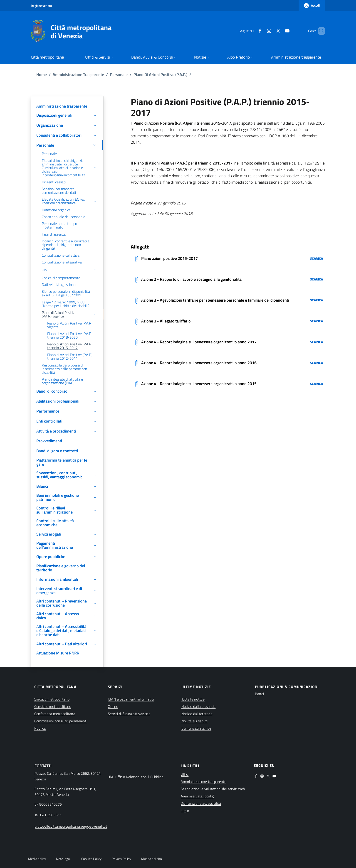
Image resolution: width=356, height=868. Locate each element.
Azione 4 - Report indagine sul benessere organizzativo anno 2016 (199, 363)
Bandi (259, 694)
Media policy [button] (37, 859)
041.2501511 (51, 815)
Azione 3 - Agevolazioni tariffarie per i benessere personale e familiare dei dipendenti (215, 300)
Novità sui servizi (194, 721)
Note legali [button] (64, 859)
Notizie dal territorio (197, 714)
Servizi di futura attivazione (129, 714)
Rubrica (40, 728)
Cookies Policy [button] (91, 859)
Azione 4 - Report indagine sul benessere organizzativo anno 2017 (199, 342)
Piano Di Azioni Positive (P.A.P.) (160, 75)
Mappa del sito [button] (152, 859)
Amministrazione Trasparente (78, 75)
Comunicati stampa (196, 728)
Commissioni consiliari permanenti (61, 721)
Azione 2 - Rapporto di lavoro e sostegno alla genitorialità (191, 279)
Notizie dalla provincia (199, 706)
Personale (119, 75)
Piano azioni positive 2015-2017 (169, 258)
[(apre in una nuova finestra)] (252, 31)
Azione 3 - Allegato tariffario (166, 321)
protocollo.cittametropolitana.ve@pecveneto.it (71, 826)
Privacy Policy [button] (121, 859)
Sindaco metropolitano (52, 699)
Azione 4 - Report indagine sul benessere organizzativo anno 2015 (199, 384)
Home (42, 75)
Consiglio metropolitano (53, 706)
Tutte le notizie (193, 699)
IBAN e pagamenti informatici (131, 699)
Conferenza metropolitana (55, 714)
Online (113, 706)
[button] (312, 5)
